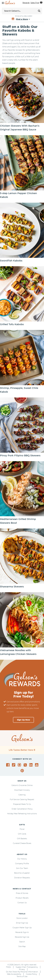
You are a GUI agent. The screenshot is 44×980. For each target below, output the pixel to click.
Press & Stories (22, 893)
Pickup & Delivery (24, 16)
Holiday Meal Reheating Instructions (22, 814)
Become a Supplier (22, 873)
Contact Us (22, 903)
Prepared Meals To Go (22, 804)
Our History (22, 859)
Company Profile (22, 864)
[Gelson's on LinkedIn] (31, 765)
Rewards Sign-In (22, 932)
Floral (22, 829)
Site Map (22, 946)
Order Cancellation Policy (22, 809)
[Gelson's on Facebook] (8, 765)
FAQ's (9, 967)
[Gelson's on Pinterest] (23, 771)
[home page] (10, 3)
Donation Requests (22, 878)
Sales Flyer (35, 3)
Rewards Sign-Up (22, 937)
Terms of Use (22, 976)
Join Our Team (22, 868)
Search (22, 942)
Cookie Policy (31, 974)
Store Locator (22, 918)
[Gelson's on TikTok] (14, 765)
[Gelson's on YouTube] (37, 765)
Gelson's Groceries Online (22, 785)
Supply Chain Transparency (27, 967)
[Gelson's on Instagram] (20, 765)
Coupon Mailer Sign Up (22, 928)
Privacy (22, 969)
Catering (22, 795)
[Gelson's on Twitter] (26, 765)
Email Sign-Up (22, 923)
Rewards (26, 3)
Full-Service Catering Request (22, 799)
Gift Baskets (22, 839)
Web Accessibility (14, 974)
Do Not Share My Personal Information (22, 972)
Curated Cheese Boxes (22, 843)
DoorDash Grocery (22, 790)
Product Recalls (22, 898)
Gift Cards (22, 834)
